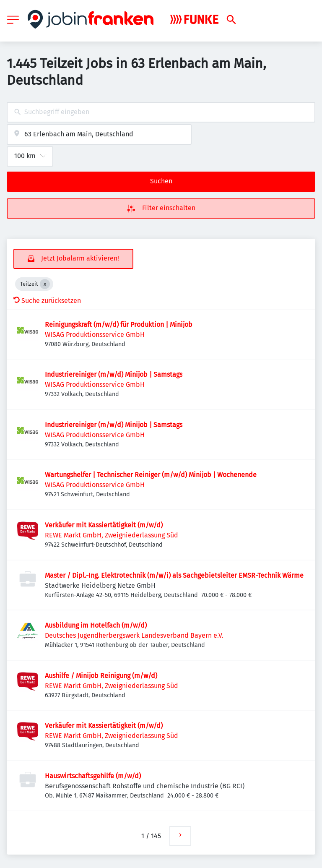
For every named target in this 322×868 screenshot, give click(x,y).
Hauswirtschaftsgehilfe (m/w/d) (93, 776)
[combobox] (161, 112)
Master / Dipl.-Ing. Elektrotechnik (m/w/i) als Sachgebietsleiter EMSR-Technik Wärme (174, 575)
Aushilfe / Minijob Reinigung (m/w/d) (101, 676)
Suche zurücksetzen (47, 301)
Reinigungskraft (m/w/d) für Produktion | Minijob (119, 325)
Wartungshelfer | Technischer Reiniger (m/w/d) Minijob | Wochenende (151, 475)
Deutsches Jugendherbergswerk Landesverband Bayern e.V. (134, 635)
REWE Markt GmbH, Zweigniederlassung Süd (112, 535)
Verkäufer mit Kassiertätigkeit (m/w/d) (104, 525)
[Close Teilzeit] (45, 284)
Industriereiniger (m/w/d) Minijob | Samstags (114, 374)
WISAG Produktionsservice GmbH (95, 335)
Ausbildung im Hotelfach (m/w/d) (96, 625)
